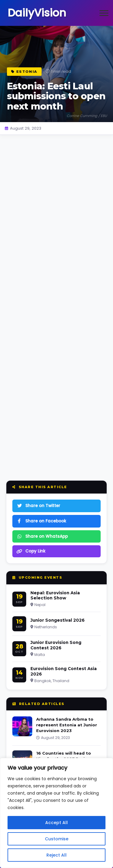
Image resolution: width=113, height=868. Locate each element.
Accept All (56, 823)
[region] (56, 813)
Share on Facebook (41, 521)
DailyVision (37, 13)
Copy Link (31, 551)
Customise (57, 839)
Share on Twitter (38, 506)
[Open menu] (104, 13)
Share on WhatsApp (42, 536)
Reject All (56, 855)
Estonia (24, 72)
